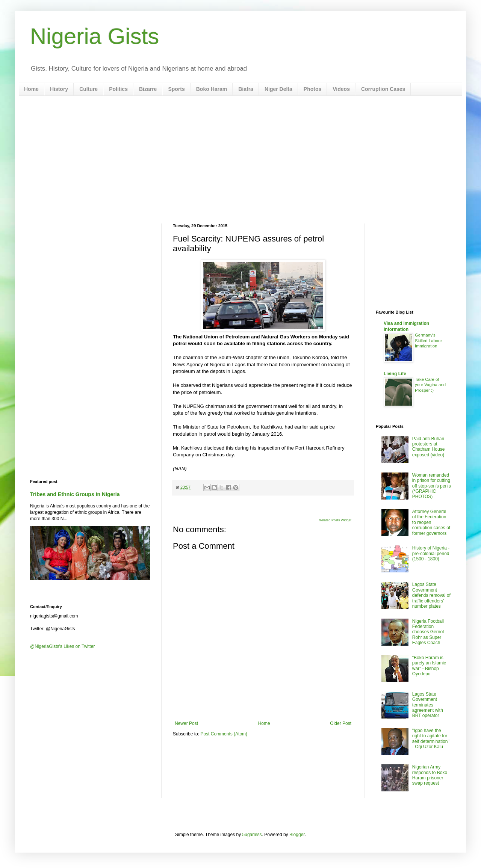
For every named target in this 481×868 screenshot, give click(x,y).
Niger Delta (278, 89)
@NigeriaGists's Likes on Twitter (62, 646)
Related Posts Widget (335, 520)
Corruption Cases (383, 89)
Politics (118, 89)
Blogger (297, 835)
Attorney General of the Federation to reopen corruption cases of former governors (431, 522)
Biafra (246, 89)
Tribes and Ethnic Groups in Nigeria (75, 494)
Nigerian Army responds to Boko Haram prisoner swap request (430, 775)
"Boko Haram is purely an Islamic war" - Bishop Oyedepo (429, 666)
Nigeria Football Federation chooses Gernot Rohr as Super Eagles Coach (428, 632)
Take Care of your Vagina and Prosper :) (430, 385)
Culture (88, 89)
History (59, 89)
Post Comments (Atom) (224, 734)
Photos (312, 89)
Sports (176, 89)
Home (31, 89)
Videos (341, 89)
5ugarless (252, 835)
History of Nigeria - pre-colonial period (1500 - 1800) (431, 553)
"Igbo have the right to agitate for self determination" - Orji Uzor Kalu (431, 739)
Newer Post (186, 723)
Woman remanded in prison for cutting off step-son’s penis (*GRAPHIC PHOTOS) (432, 486)
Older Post (341, 723)
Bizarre (148, 89)
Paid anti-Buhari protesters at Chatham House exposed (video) (429, 447)
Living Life (395, 374)
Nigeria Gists (95, 36)
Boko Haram (212, 89)
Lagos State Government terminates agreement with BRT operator (428, 705)
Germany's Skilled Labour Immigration (428, 341)
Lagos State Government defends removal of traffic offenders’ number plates (431, 595)
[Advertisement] (240, 160)
